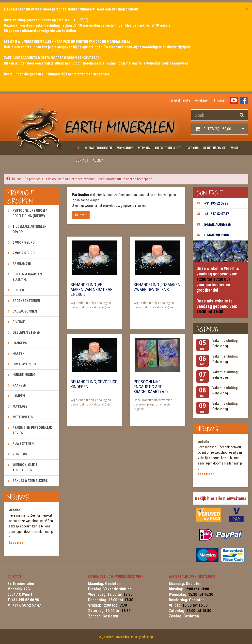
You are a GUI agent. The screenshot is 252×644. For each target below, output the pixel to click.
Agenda (98, 160)
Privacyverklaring (142, 637)
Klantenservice (214, 148)
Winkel (235, 148)
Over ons (192, 148)
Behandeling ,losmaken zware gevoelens (157, 287)
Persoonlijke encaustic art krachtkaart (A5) (151, 387)
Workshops (125, 148)
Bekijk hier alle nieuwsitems (221, 498)
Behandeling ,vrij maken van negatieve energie (92, 290)
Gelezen (81, 215)
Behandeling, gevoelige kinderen (94, 384)
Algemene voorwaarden (114, 637)
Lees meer (17, 542)
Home (76, 148)
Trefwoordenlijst (168, 148)
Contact (82, 160)
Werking (144, 148)
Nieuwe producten (98, 148)
